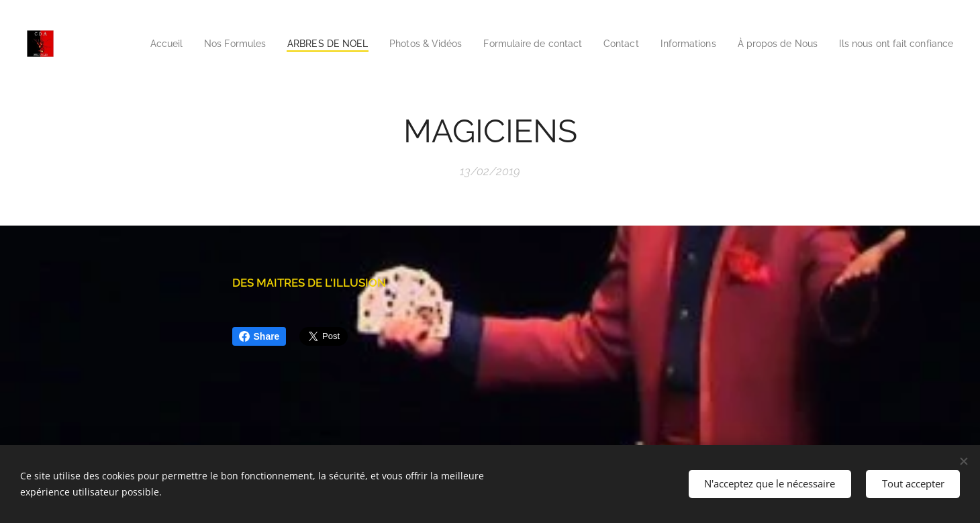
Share (259, 336)
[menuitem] (206, 44)
